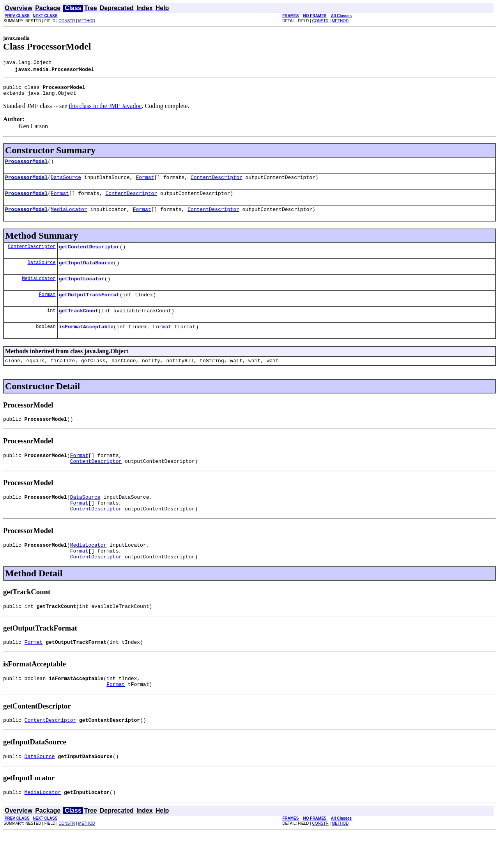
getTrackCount (79, 324)
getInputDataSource (86, 273)
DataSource (66, 183)
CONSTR (67, 21)
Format (145, 183)
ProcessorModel (26, 166)
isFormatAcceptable (86, 342)
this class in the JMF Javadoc (105, 109)
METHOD (87, 21)
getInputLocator (82, 290)
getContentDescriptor (89, 256)
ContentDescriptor (217, 183)
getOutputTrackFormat (89, 307)
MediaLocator (69, 217)
